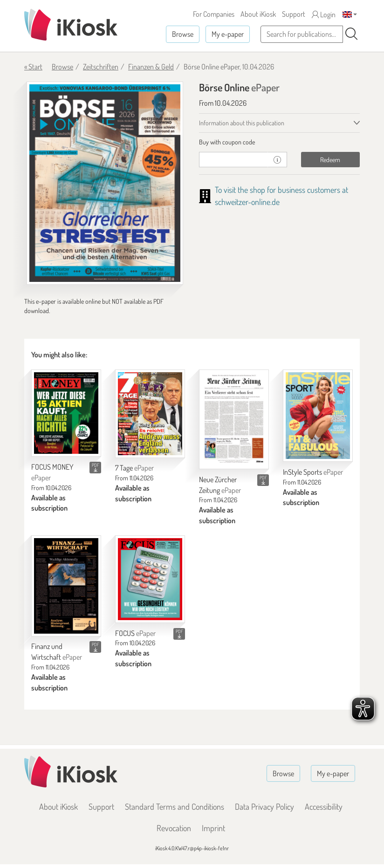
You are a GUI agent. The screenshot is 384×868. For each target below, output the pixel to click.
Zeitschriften (101, 67)
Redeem (330, 160)
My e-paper (228, 34)
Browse (183, 34)
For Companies (214, 14)
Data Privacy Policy (264, 806)
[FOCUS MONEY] (66, 413)
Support (294, 14)
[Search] (351, 34)
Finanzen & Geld (151, 67)
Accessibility (324, 806)
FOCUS (135, 633)
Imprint (213, 828)
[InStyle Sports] (318, 416)
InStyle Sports (313, 472)
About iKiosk (258, 14)
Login (324, 14)
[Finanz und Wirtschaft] (66, 586)
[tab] (279, 142)
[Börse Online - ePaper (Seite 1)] (105, 183)
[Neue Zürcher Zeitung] (234, 419)
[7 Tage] (150, 414)
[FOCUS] (150, 579)
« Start (33, 67)
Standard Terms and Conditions (175, 806)
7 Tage (134, 468)
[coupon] (233, 160)
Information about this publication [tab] (242, 123)
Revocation (174, 828)
